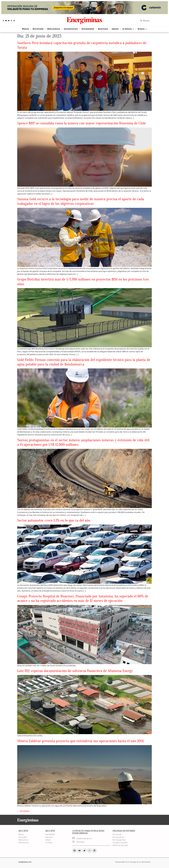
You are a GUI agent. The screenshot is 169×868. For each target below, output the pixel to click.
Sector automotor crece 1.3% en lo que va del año (54, 520)
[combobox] (152, 21)
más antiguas (23, 811)
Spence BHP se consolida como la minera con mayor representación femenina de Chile (82, 123)
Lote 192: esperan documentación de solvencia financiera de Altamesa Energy (75, 671)
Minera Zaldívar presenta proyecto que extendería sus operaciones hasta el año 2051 (80, 741)
